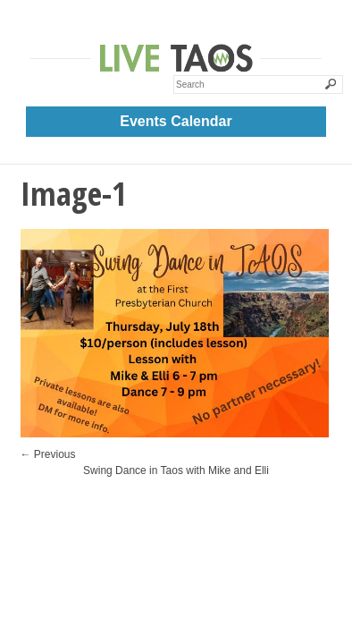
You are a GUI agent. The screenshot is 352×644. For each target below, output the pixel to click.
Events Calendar (176, 121)
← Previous (48, 454)
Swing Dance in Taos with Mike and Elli (176, 470)
